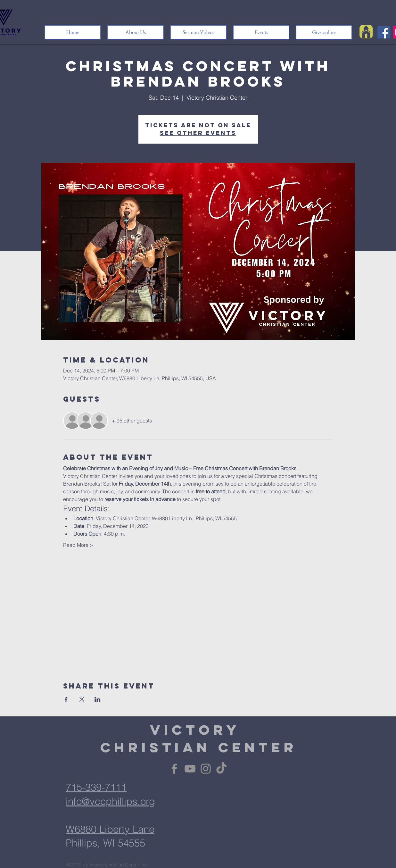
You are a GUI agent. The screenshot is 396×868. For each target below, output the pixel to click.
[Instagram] (206, 769)
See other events (198, 133)
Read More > (78, 545)
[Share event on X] (82, 699)
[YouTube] (190, 769)
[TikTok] (221, 769)
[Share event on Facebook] (66, 699)
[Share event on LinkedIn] (98, 699)
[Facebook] (384, 32)
